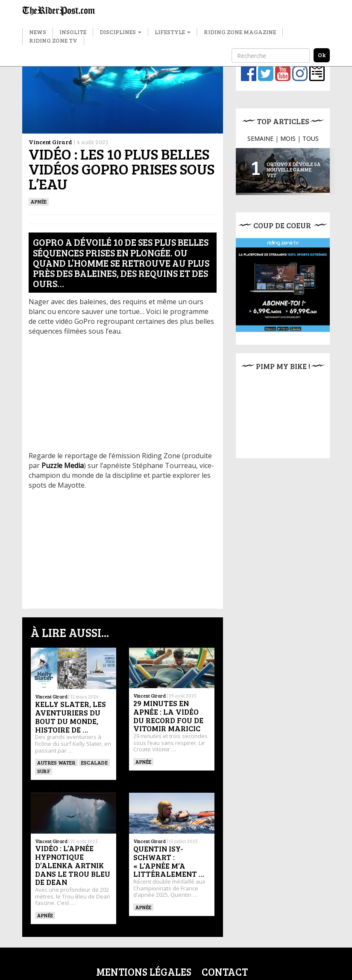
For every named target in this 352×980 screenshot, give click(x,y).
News (38, 32)
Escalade (94, 762)
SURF (44, 771)
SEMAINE (260, 138)
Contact (225, 972)
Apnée (39, 201)
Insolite (73, 32)
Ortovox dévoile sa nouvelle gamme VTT (294, 169)
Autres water (56, 762)
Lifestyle (173, 32)
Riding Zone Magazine (240, 32)
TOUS (311, 138)
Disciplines (120, 32)
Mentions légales (144, 972)
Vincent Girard (50, 142)
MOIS (288, 138)
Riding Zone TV (53, 40)
